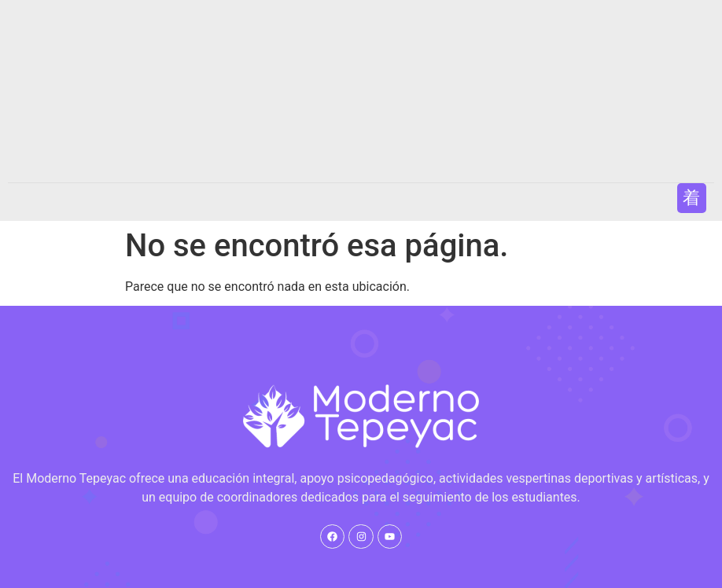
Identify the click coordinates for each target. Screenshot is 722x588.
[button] (692, 198)
